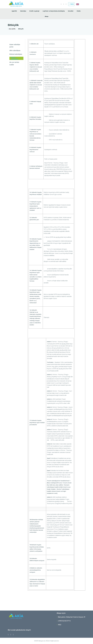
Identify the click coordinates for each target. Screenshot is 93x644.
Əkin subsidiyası (15, 51)
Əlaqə (47, 16)
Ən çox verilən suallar (14, 63)
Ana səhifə (12, 29)
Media (79, 11)
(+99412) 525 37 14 (64, 621)
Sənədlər (71, 11)
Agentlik (14, 11)
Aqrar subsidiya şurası (15, 46)
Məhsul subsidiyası (16, 54)
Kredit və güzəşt (34, 11)
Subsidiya (23, 11)
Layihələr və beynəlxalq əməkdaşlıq (54, 11)
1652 (71, 4)
